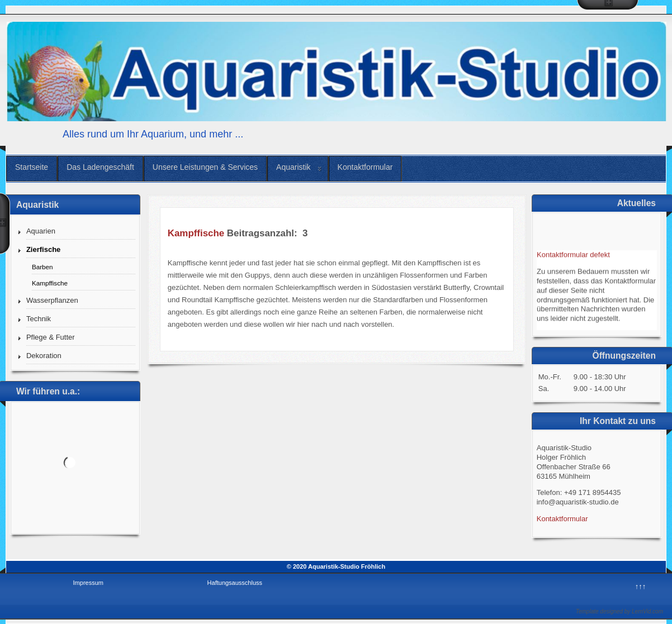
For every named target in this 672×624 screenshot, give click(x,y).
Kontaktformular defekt (573, 257)
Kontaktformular (365, 167)
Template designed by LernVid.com (619, 611)
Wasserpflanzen (52, 300)
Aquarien (41, 231)
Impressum (88, 583)
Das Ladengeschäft (100, 167)
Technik (39, 319)
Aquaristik (293, 167)
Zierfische (43, 249)
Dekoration (44, 356)
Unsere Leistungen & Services (205, 167)
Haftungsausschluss (235, 583)
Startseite (32, 167)
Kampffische (50, 283)
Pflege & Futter (51, 337)
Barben (42, 267)
